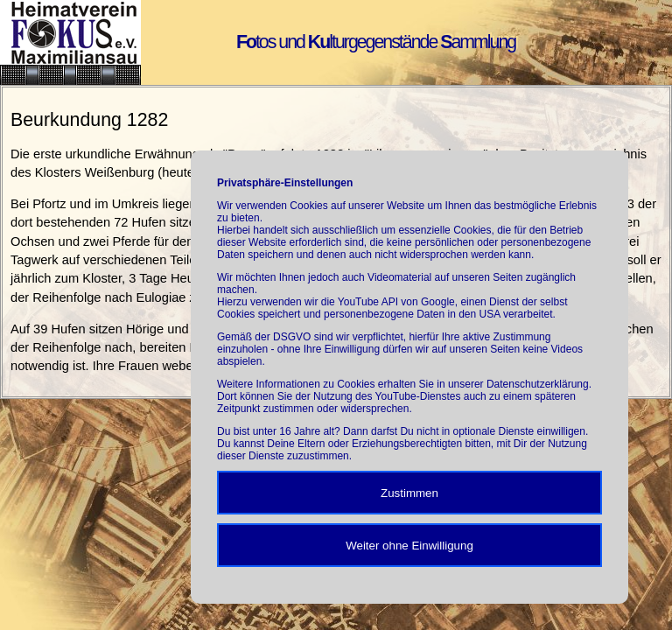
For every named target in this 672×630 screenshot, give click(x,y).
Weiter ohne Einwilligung (409, 546)
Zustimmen (409, 493)
